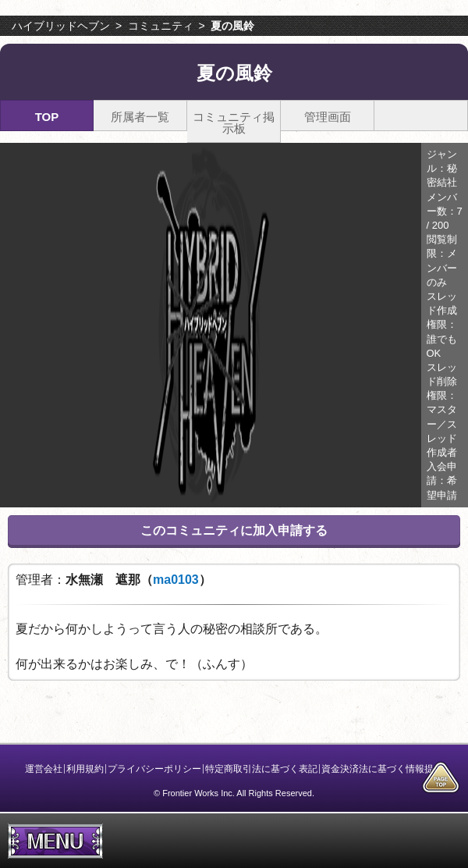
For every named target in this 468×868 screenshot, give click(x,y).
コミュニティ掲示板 (234, 123)
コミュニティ (161, 26)
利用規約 (85, 769)
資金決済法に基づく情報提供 (382, 769)
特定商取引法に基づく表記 (261, 769)
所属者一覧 (140, 117)
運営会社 (44, 769)
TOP (47, 117)
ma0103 (176, 580)
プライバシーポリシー (154, 769)
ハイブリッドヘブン (61, 26)
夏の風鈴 (232, 26)
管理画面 (328, 117)
